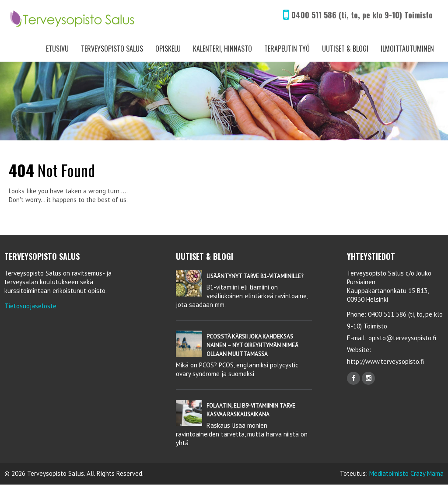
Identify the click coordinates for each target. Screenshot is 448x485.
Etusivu (57, 49)
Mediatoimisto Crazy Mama (406, 473)
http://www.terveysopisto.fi (385, 361)
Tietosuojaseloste (30, 306)
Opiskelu (168, 49)
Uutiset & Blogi (345, 49)
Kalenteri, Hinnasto (222, 49)
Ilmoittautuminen (407, 49)
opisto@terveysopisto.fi (402, 338)
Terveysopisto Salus (112, 49)
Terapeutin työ (287, 49)
